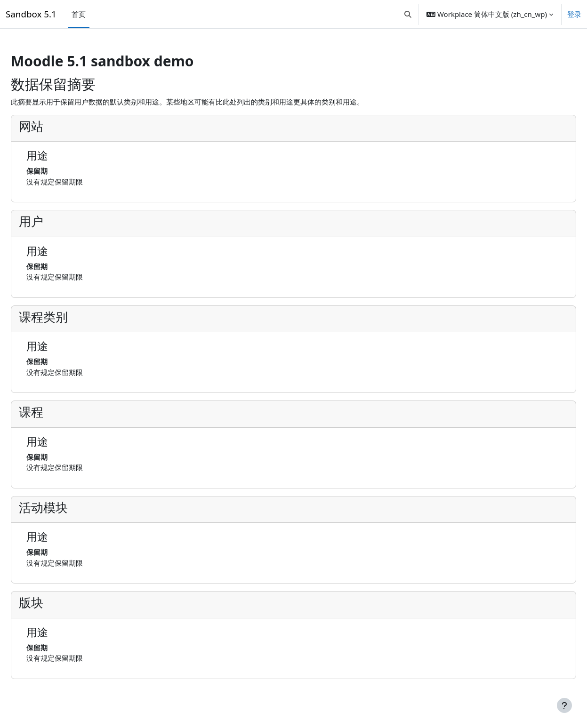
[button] (408, 14)
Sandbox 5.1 (31, 14)
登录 (574, 14)
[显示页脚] (564, 705)
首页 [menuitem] (79, 14)
